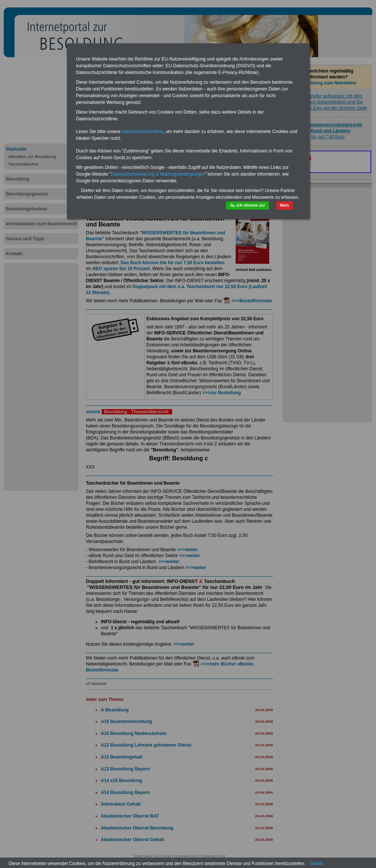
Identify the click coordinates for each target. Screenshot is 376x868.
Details (316, 864)
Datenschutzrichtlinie (142, 132)
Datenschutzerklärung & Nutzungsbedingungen (158, 174)
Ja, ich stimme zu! (247, 205)
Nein (285, 205)
